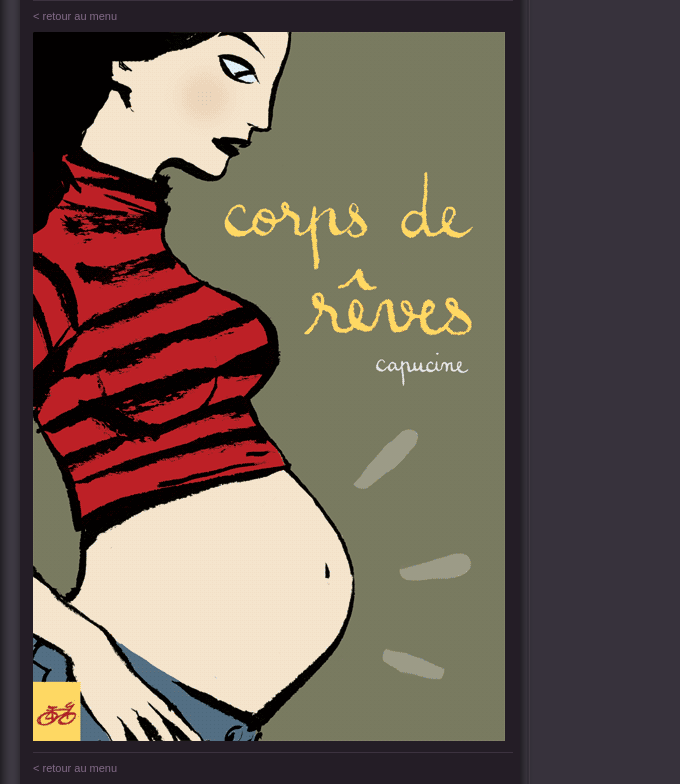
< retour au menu (75, 16)
